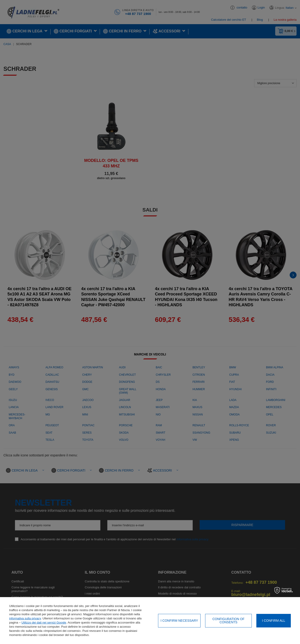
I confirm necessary (179, 621)
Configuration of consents (229, 621)
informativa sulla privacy (25, 618)
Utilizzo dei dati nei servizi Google (44, 623)
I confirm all (273, 621)
